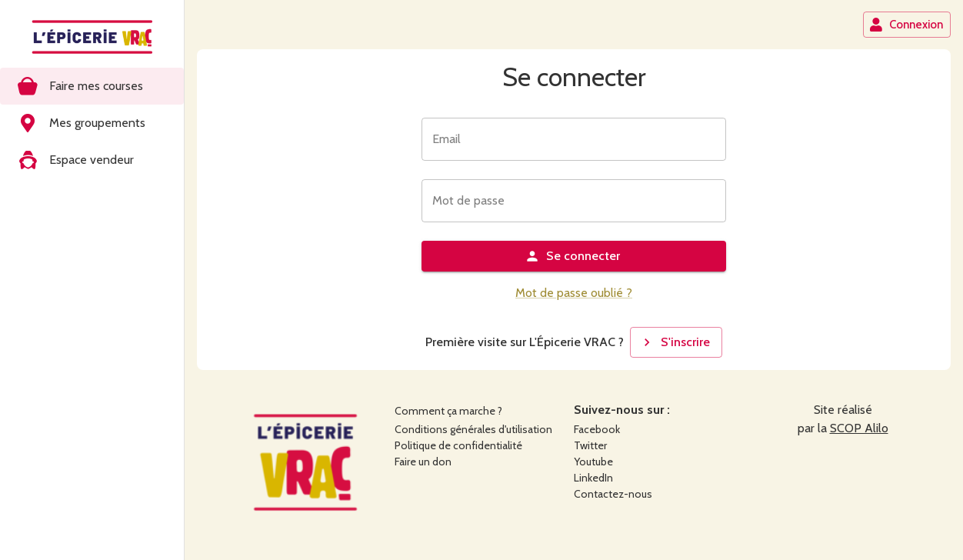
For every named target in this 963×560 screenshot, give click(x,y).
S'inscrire (675, 342)
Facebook (597, 429)
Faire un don (423, 462)
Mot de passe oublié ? (574, 293)
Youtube (593, 462)
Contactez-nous (613, 494)
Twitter (590, 445)
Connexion (906, 25)
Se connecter (572, 256)
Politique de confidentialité (458, 445)
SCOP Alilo (859, 428)
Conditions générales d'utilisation (473, 429)
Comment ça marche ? (448, 411)
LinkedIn (593, 478)
